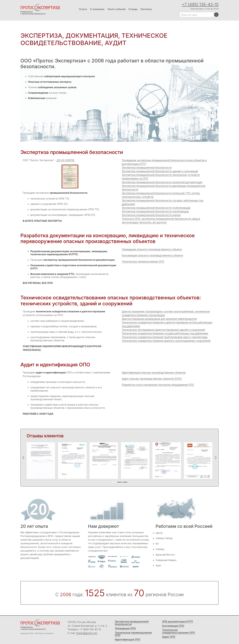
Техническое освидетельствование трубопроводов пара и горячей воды (165, 337)
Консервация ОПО (173, 626)
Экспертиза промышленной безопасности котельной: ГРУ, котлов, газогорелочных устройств (161, 195)
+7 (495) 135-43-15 (200, 4)
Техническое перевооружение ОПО (143, 261)
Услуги (83, 9)
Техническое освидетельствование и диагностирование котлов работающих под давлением (167, 324)
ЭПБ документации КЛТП (177, 622)
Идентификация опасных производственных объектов (154, 372)
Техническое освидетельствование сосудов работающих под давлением (165, 333)
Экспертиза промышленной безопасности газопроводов (155, 211)
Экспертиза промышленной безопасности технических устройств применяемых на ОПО (161, 177)
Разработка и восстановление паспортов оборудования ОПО (158, 385)
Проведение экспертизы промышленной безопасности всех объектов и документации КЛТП (164, 162)
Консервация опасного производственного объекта (152, 255)
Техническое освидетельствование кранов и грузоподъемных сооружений (166, 341)
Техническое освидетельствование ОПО (178, 631)
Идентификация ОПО (128, 640)
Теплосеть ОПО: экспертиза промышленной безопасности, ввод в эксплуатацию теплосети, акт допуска (161, 221)
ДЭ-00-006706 (66, 160)
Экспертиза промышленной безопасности (147, 168)
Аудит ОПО (169, 637)
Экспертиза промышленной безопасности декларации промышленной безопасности (164, 188)
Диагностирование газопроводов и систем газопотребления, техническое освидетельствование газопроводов (166, 313)
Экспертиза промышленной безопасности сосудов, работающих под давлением (162, 202)
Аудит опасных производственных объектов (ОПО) (152, 379)
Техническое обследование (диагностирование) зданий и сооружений (163, 330)
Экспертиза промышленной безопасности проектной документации (162, 182)
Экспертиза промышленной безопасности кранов (151, 215)
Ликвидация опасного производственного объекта (152, 249)
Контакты (146, 9)
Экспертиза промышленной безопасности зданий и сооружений (160, 171)
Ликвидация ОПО (125, 628)
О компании (97, 9)
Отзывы (133, 9)
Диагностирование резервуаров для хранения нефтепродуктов (159, 319)
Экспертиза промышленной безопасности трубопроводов (156, 208)
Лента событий (116, 9)
